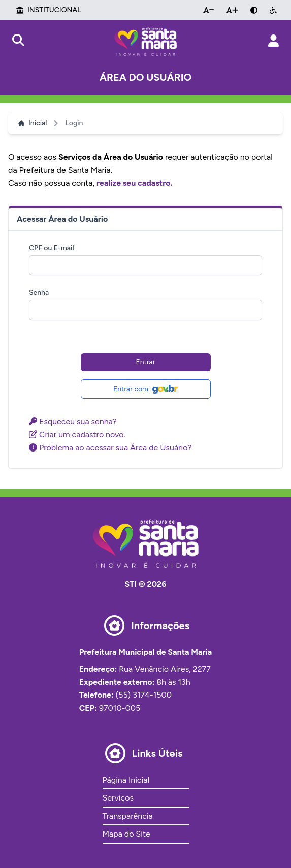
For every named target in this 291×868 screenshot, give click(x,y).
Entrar (146, 362)
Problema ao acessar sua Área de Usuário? (110, 448)
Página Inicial (126, 780)
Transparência (128, 816)
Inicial (33, 123)
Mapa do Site (126, 834)
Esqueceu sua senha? (73, 421)
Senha (39, 292)
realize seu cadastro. (135, 183)
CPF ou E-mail (52, 248)
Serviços (118, 798)
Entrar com (145, 389)
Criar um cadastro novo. (77, 435)
